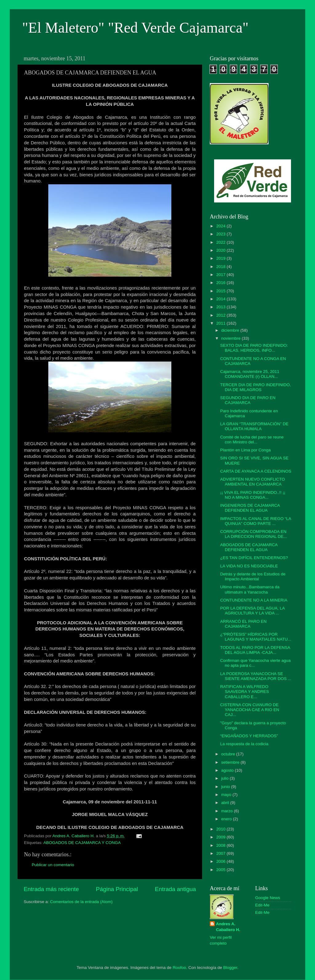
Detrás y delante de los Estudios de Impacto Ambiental (253, 576)
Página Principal (117, 889)
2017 (221, 275)
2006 (221, 861)
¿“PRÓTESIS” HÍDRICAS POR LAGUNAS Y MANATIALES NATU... (256, 637)
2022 (221, 242)
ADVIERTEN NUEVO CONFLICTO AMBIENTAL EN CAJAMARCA (253, 482)
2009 (221, 837)
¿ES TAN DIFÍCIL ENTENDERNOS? (254, 558)
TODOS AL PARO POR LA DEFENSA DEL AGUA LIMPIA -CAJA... (255, 650)
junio (226, 787)
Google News (268, 898)
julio (225, 778)
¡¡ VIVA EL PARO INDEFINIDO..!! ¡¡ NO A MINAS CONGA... (253, 495)
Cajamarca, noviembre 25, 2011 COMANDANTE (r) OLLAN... (250, 374)
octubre (229, 754)
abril (226, 803)
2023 (221, 234)
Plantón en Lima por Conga (245, 450)
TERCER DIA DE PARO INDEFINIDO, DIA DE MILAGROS (256, 387)
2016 (221, 283)
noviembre (231, 338)
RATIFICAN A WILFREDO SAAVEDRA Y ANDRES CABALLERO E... (245, 692)
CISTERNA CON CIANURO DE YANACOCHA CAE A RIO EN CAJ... (250, 710)
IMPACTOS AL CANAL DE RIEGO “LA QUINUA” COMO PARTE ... (256, 521)
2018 (221, 267)
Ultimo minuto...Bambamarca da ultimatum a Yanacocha (250, 589)
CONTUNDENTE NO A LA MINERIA (254, 600)
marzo (227, 811)
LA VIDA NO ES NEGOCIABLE (249, 566)
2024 (221, 226)
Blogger (230, 968)
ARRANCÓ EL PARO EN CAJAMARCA (243, 624)
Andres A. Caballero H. (228, 927)
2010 (221, 829)
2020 (221, 250)
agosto (228, 770)
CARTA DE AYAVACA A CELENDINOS (256, 471)
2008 (221, 845)
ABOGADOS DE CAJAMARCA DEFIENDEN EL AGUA (249, 547)
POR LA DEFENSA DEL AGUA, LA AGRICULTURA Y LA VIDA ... (253, 611)
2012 (221, 315)
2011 (221, 323)
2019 (221, 258)
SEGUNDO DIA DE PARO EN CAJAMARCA (248, 400)
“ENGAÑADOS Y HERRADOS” (249, 736)
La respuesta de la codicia (244, 744)
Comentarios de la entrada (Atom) (81, 902)
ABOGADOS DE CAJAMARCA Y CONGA (82, 843)
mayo (227, 795)
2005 (221, 870)
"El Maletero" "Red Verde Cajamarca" (135, 28)
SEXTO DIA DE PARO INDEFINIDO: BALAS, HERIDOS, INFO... (254, 348)
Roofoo (179, 968)
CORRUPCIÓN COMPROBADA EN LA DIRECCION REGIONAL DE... (254, 534)
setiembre (231, 762)
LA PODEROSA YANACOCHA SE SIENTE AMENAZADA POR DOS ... (256, 676)
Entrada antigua (175, 889)
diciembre (231, 330)
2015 (221, 291)
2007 (221, 853)
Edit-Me (263, 905)
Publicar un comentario (53, 865)
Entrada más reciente (51, 889)
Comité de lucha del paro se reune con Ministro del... (252, 440)
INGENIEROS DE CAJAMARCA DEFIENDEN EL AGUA (250, 508)
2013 (221, 307)
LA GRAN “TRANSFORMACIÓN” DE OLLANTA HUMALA (254, 426)
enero (227, 819)
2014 (221, 299)
